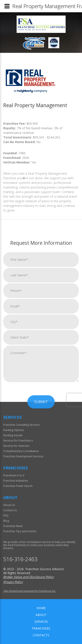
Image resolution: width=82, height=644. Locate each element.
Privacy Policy (13, 582)
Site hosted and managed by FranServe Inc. (30, 591)
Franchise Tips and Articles (20, 531)
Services (41, 622)
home (41, 608)
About (41, 615)
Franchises (41, 628)
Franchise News (13, 526)
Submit (41, 513)
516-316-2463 (20, 559)
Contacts (41, 635)
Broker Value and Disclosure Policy (29, 577)
